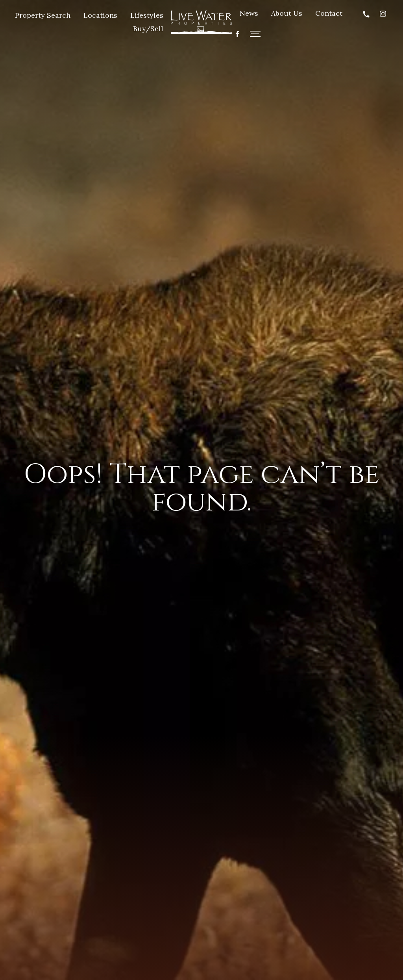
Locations (100, 15)
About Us (287, 13)
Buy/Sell (148, 29)
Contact (329, 13)
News (249, 13)
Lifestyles (147, 15)
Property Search (43, 15)
